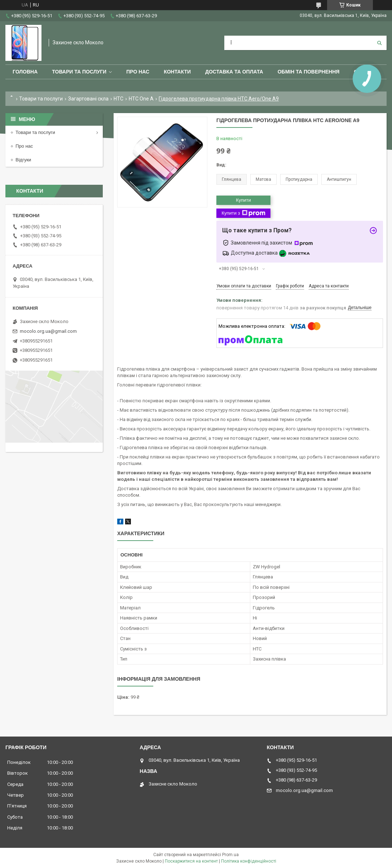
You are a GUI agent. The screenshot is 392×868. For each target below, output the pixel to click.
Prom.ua (230, 855)
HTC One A (141, 99)
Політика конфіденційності (249, 861)
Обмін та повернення (309, 72)
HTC (118, 99)
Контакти (177, 72)
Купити (243, 200)
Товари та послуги (79, 72)
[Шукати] (379, 43)
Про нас (138, 72)
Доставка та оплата (234, 72)
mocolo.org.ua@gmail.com (48, 331)
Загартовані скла (88, 99)
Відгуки (23, 160)
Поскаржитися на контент (191, 861)
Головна (25, 72)
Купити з (243, 213)
